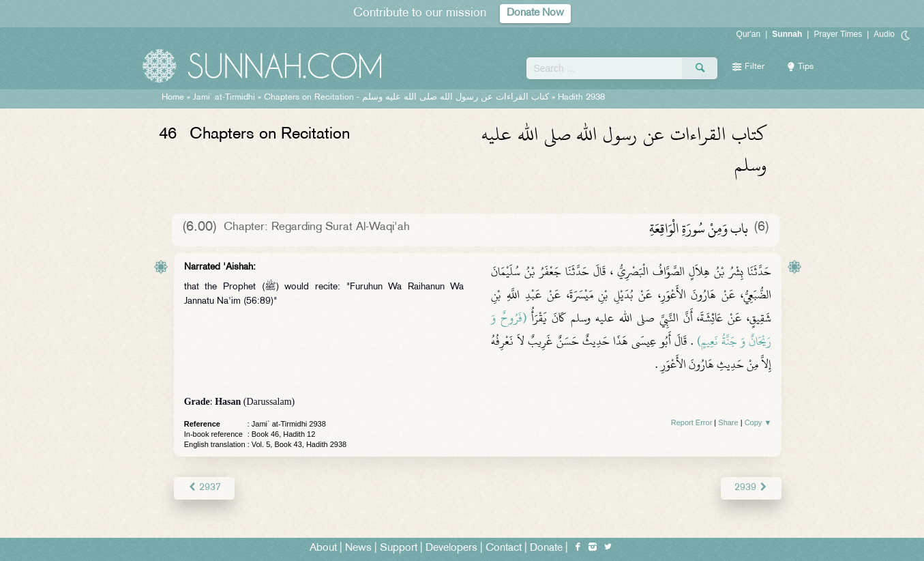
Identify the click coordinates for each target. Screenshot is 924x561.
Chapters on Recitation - (406, 98)
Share (728, 422)
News (358, 548)
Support (399, 548)
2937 (204, 488)
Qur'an (749, 34)
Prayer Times (838, 34)
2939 (751, 488)
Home (173, 98)
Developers (451, 548)
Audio (884, 34)
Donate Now (535, 13)
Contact (504, 548)
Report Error (692, 422)
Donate (546, 548)
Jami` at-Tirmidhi (224, 98)
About (323, 548)
